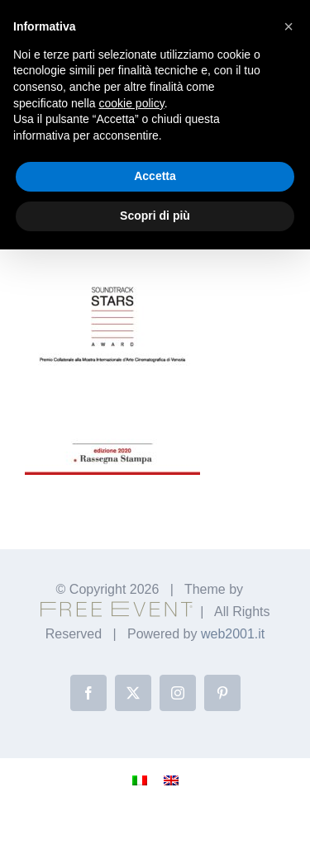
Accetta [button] (155, 176)
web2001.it (233, 634)
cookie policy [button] (132, 103)
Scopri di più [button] (155, 216)
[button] (289, 26)
